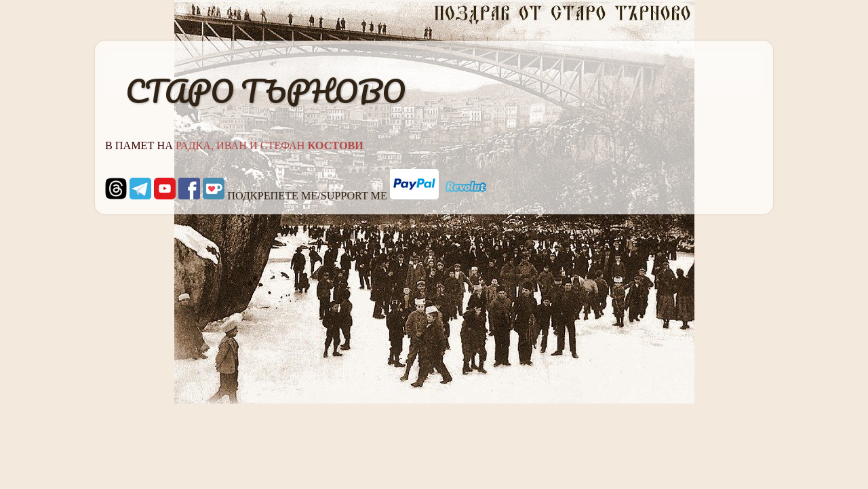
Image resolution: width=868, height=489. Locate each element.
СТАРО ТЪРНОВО (265, 91)
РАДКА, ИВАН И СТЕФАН (270, 146)
